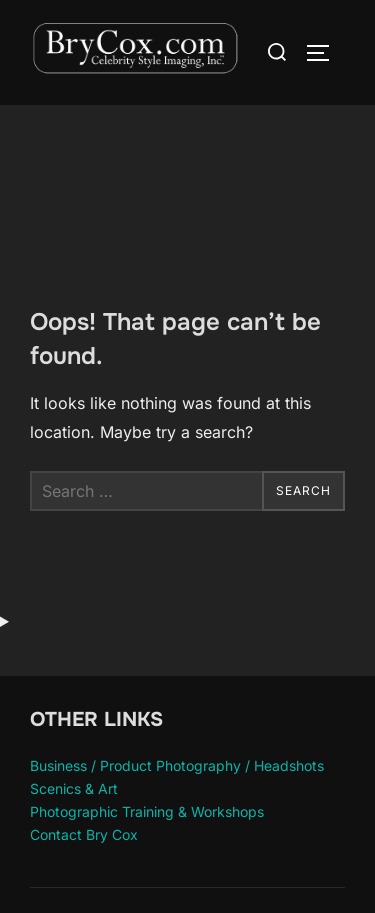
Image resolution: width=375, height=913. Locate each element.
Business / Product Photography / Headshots (177, 765)
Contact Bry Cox (84, 834)
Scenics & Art (74, 788)
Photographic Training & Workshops (147, 811)
